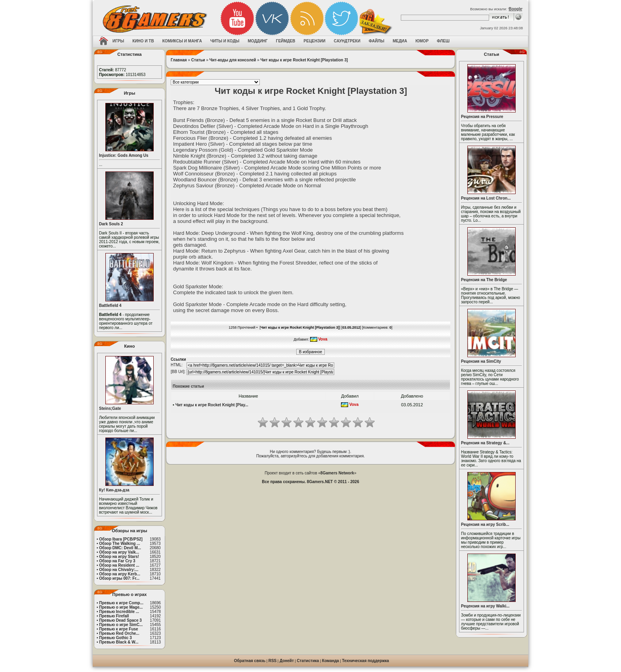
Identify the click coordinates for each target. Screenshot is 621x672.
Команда (331, 661)
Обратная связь (250, 661)
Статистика (308, 661)
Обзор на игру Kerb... (120, 574)
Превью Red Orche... (119, 633)
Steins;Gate (110, 408)
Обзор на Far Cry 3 (117, 561)
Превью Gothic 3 (115, 638)
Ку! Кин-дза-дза (114, 490)
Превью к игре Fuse (118, 629)
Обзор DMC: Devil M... (120, 548)
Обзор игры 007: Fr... (119, 578)
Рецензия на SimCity (481, 361)
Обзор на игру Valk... (119, 552)
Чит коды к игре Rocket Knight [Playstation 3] (304, 60)
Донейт (287, 661)
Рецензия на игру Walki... (485, 606)
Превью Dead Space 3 (120, 620)
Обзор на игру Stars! (119, 557)
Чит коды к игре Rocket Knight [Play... (212, 405)
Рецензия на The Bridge (484, 280)
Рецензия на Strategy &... (485, 443)
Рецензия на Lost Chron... (486, 198)
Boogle (515, 9)
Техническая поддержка (366, 661)
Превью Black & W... (119, 642)
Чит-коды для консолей (233, 60)
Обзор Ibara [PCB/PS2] (121, 539)
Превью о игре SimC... (121, 625)
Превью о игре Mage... (121, 607)
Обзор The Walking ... (119, 544)
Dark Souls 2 (111, 224)
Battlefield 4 (110, 306)
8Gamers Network (337, 473)
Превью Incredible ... (119, 612)
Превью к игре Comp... (121, 603)
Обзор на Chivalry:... (119, 570)
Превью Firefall (114, 616)
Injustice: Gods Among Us (124, 155)
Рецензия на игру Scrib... (485, 524)
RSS (273, 661)
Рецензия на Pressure (482, 117)
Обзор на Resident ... (119, 565)
